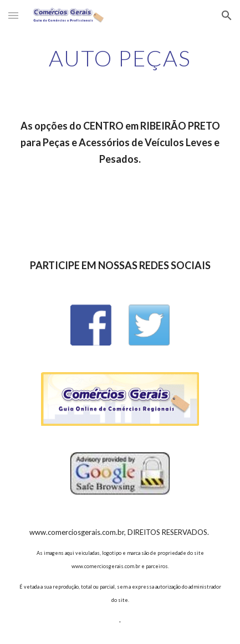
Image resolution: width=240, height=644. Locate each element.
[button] (13, 15)
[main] (120, 58)
